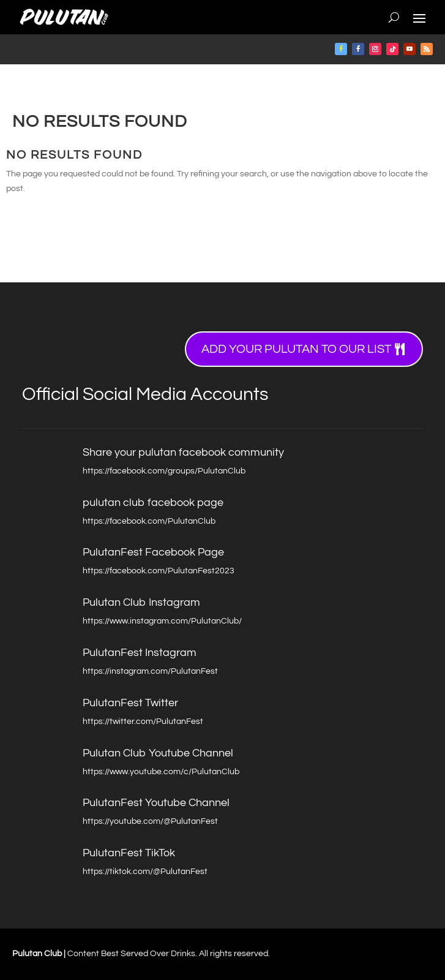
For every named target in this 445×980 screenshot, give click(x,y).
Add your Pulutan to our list (296, 349)
